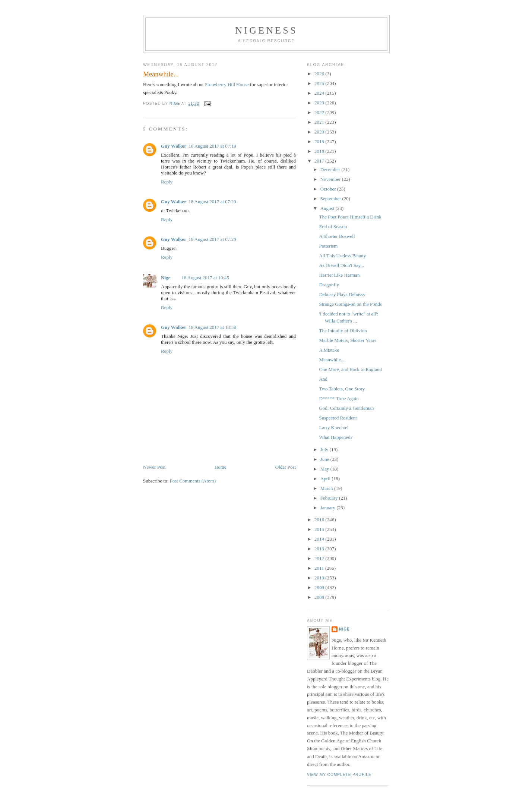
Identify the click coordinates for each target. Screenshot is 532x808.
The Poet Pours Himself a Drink (350, 217)
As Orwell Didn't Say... (341, 265)
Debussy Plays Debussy (342, 294)
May (325, 469)
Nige (166, 278)
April (326, 479)
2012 (320, 558)
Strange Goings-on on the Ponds (350, 304)
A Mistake (329, 350)
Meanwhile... (332, 360)
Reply (167, 182)
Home (221, 467)
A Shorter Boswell (337, 236)
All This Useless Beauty (342, 256)
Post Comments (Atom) (193, 481)
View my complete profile (339, 775)
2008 (320, 597)
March (327, 488)
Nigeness (266, 30)
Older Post (286, 467)
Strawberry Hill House (227, 84)
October (329, 189)
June (325, 459)
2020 (320, 132)
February (330, 498)
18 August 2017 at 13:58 (212, 327)
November (331, 179)
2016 (320, 520)
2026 (320, 74)
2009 (320, 587)
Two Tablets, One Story (342, 389)
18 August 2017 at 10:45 (205, 278)
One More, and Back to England (350, 369)
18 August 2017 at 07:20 (212, 202)
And (323, 379)
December (331, 169)
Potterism (328, 246)
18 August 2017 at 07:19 (212, 146)
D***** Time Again (339, 398)
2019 (320, 142)
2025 (320, 83)
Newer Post (154, 467)
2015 (320, 529)
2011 (320, 568)
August (328, 208)
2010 (320, 578)
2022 (320, 112)
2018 (320, 151)
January (329, 508)
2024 (320, 93)
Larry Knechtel (334, 427)
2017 (320, 161)
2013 (320, 549)
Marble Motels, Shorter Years (347, 340)
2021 (320, 122)
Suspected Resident (338, 418)
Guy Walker (174, 146)
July (325, 449)
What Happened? (336, 437)
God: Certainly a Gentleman (346, 408)
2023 (320, 103)
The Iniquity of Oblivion (343, 331)
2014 (320, 539)
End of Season (333, 227)
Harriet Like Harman (339, 275)
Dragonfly (329, 285)
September (331, 199)
